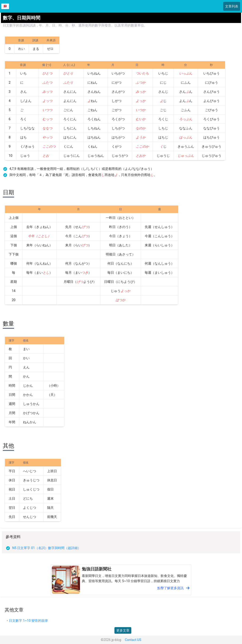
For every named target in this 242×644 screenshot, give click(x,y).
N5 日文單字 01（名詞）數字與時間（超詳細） (47, 548)
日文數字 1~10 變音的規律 (28, 621)
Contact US (133, 640)
